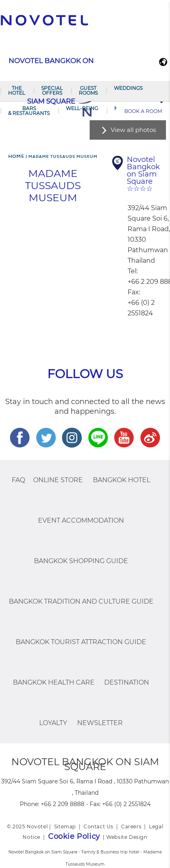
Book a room (143, 111)
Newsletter (100, 723)
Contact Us (99, 827)
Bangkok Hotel (122, 480)
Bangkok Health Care (54, 682)
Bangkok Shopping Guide (81, 561)
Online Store (58, 480)
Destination (127, 682)
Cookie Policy (74, 836)
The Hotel (17, 90)
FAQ (18, 480)
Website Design (127, 837)
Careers (131, 827)
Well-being (82, 108)
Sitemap (65, 827)
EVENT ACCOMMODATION (81, 520)
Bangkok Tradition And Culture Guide (81, 601)
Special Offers (52, 90)
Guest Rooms (88, 90)
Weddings (128, 88)
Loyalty (53, 723)
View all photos (133, 130)
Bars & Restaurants (29, 111)
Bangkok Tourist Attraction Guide (81, 642)
